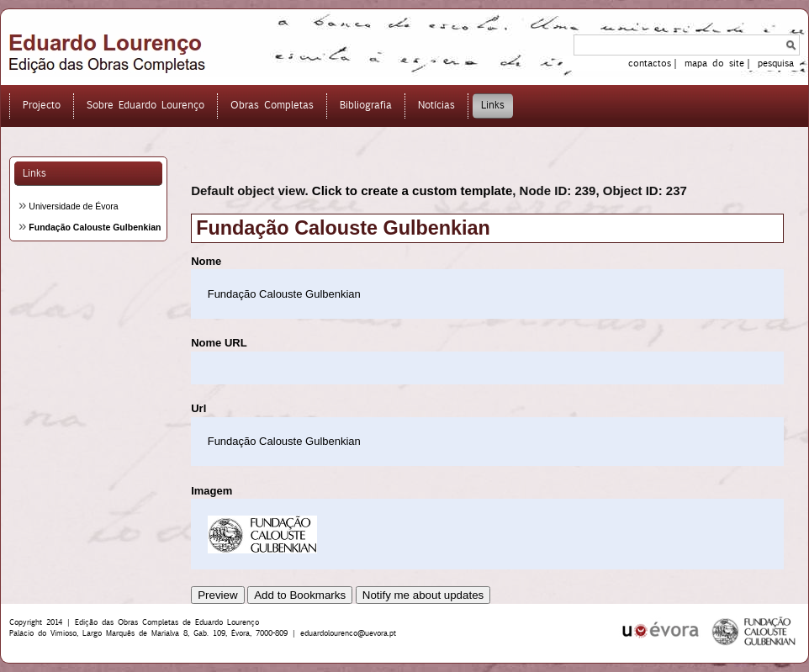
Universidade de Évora (73, 206)
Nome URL (219, 343)
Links (34, 173)
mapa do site (714, 63)
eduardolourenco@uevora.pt (348, 633)
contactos (650, 63)
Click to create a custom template (412, 190)
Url (198, 408)
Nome (206, 261)
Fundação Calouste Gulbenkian (95, 227)
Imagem (212, 491)
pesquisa (776, 63)
